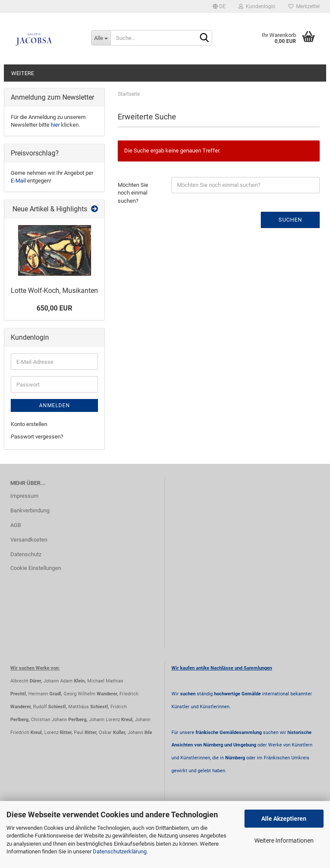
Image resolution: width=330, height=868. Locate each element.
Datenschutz (26, 554)
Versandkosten (29, 540)
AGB (16, 525)
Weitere (23, 73)
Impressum (24, 496)
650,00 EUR (54, 308)
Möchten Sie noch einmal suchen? (133, 193)
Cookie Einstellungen (36, 568)
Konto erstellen (29, 424)
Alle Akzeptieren (284, 819)
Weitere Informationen (284, 841)
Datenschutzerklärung (120, 851)
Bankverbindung (30, 510)
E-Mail (18, 181)
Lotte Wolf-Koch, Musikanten (54, 291)
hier (55, 125)
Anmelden (55, 405)
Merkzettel (304, 6)
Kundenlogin (257, 6)
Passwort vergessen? (37, 437)
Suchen (290, 220)
